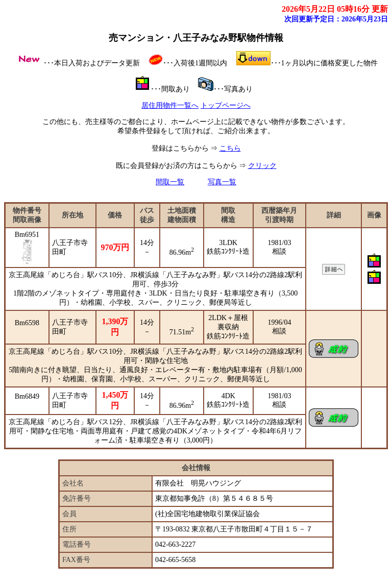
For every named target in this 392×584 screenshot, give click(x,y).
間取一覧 (170, 182)
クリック (262, 166)
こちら (230, 148)
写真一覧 (222, 182)
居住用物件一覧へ (170, 105)
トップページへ (226, 105)
